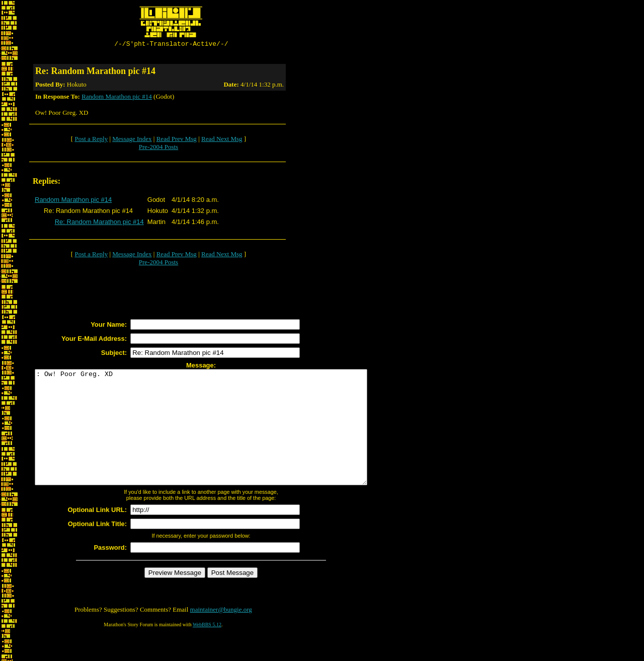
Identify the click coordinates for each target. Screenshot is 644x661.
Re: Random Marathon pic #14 (99, 223)
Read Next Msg (222, 140)
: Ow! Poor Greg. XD (221, 440)
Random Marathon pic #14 (117, 98)
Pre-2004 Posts (158, 148)
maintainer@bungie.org (221, 634)
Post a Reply (91, 140)
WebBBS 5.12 (207, 649)
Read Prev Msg (177, 140)
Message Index (132, 140)
